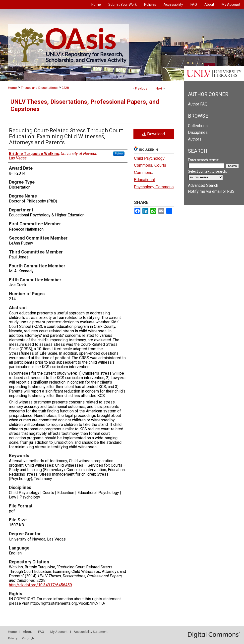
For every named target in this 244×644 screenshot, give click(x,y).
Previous (141, 88)
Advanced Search (203, 185)
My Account (59, 632)
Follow (119, 153)
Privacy (13, 638)
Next (159, 88)
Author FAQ (198, 104)
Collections (198, 126)
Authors (195, 139)
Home (12, 88)
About (27, 632)
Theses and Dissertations (39, 88)
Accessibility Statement (91, 632)
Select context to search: (207, 171)
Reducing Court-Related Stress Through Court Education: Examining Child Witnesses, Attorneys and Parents (66, 136)
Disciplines (198, 132)
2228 (65, 88)
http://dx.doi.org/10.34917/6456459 (40, 585)
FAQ (41, 632)
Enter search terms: (203, 160)
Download (154, 134)
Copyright (28, 638)
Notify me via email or (211, 191)
